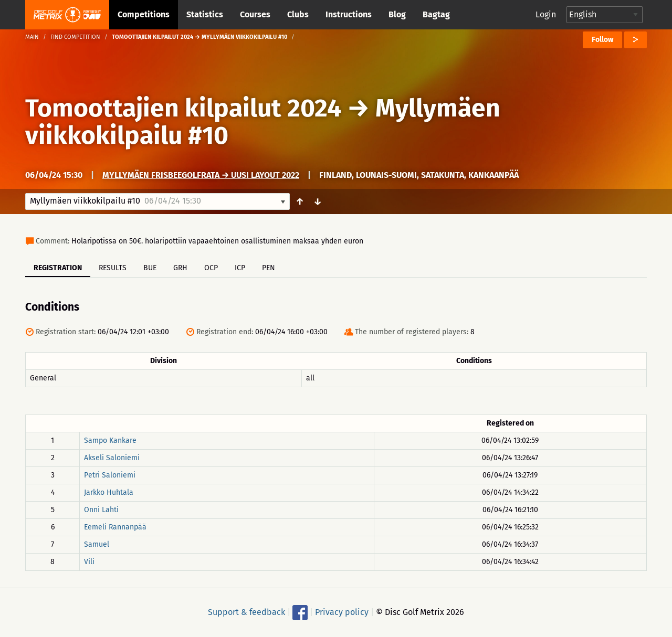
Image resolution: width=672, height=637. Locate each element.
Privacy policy (342, 612)
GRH (180, 268)
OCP (211, 268)
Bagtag (436, 14)
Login (546, 14)
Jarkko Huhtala (109, 492)
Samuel (97, 544)
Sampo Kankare (110, 440)
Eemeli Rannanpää (115, 527)
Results (113, 268)
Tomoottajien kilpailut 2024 (183, 108)
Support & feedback (246, 612)
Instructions (349, 14)
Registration (58, 268)
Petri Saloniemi (110, 475)
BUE (150, 268)
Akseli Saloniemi (112, 458)
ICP (240, 268)
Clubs (298, 14)
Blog (397, 14)
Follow (602, 40)
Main (32, 37)
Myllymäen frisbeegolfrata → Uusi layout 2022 (201, 175)
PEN (269, 268)
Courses (255, 14)
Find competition (75, 37)
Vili (89, 562)
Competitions (144, 14)
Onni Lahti (101, 510)
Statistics (205, 14)
